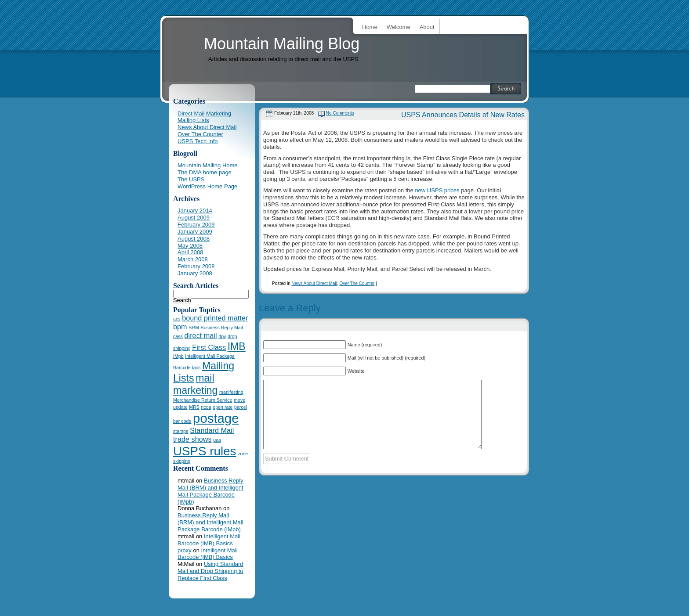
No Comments (340, 113)
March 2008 (193, 259)
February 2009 (196, 225)
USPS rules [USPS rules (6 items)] (205, 451)
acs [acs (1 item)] (177, 319)
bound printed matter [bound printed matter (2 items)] (215, 318)
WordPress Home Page (207, 186)
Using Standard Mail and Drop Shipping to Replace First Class (210, 571)
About (427, 27)
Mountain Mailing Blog (282, 44)
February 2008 (196, 266)
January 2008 (195, 273)
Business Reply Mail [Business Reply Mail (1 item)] (222, 328)
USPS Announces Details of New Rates (463, 115)
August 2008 (194, 239)
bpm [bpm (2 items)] (180, 327)
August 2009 (194, 218)
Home (370, 27)
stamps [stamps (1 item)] (181, 431)
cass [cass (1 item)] (178, 336)
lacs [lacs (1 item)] (196, 367)
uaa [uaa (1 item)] (217, 440)
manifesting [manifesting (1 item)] (231, 392)
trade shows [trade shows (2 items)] (192, 439)
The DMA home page (205, 172)
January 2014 (195, 211)
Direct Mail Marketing (204, 113)
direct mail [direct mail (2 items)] (201, 335)
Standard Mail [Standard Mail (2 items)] (212, 430)
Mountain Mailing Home (208, 165)
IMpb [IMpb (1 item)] (178, 356)
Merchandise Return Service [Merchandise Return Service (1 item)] (203, 400)
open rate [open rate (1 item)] (223, 407)
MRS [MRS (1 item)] (194, 407)
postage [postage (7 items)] (216, 418)
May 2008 (190, 246)
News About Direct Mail (314, 283)
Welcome (399, 27)
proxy (185, 550)
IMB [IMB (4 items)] (237, 346)
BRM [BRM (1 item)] (194, 328)
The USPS (191, 179)
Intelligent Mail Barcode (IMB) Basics (209, 540)
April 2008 (190, 252)
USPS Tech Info (198, 141)
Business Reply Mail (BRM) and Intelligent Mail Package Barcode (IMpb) (210, 491)
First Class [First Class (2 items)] (209, 347)
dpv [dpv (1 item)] (222, 336)
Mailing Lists (193, 120)
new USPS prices (437, 190)
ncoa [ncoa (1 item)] (206, 407)
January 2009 (195, 232)
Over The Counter (357, 283)
